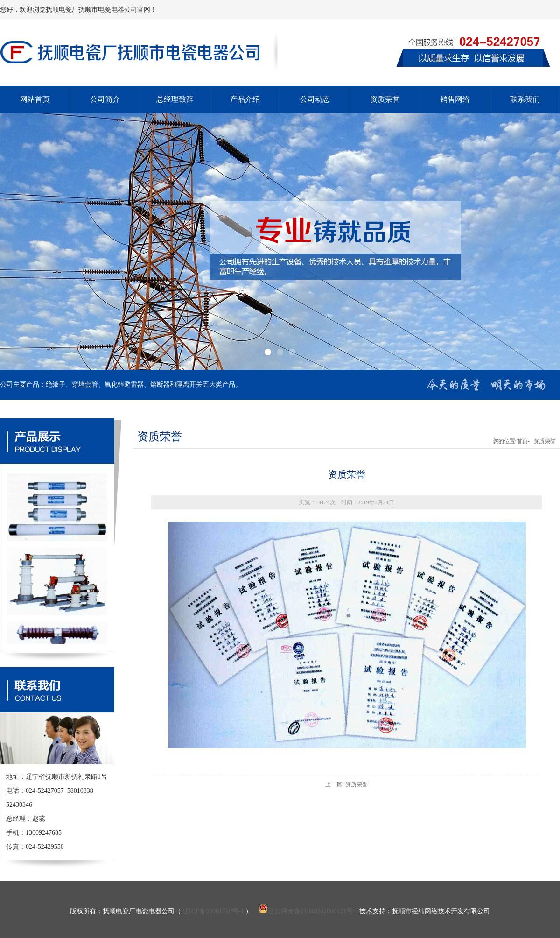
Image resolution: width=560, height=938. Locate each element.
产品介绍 (245, 99)
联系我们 (525, 99)
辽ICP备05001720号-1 (213, 911)
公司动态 (315, 99)
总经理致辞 (175, 99)
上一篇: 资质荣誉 (346, 784)
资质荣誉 (385, 99)
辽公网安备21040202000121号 (306, 911)
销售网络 (455, 99)
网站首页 (35, 99)
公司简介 (105, 99)
